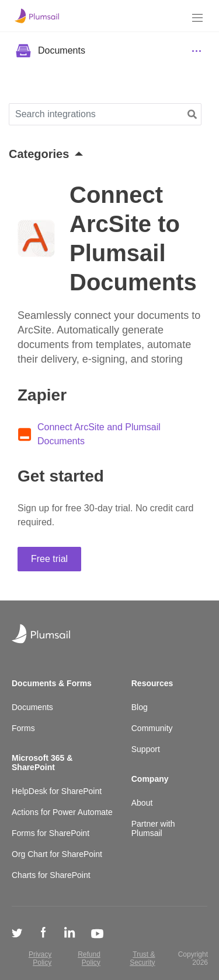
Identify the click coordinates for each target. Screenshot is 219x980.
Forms (23, 728)
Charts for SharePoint (51, 875)
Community (152, 728)
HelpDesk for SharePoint (57, 791)
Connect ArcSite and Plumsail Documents (99, 434)
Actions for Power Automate (62, 812)
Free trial (49, 559)
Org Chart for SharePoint (57, 854)
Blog (140, 707)
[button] (192, 115)
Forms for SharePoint (51, 833)
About (142, 803)
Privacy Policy (40, 958)
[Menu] (197, 18)
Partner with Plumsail (153, 828)
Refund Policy (89, 958)
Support (146, 749)
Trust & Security (142, 958)
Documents (32, 707)
